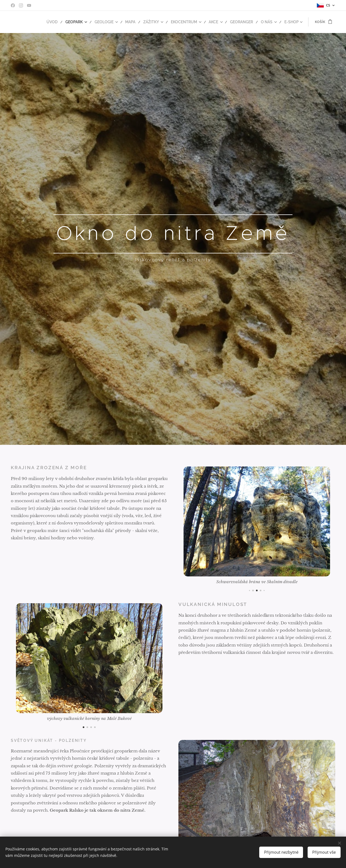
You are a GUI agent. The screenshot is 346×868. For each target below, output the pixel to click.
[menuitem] (64, 22)
